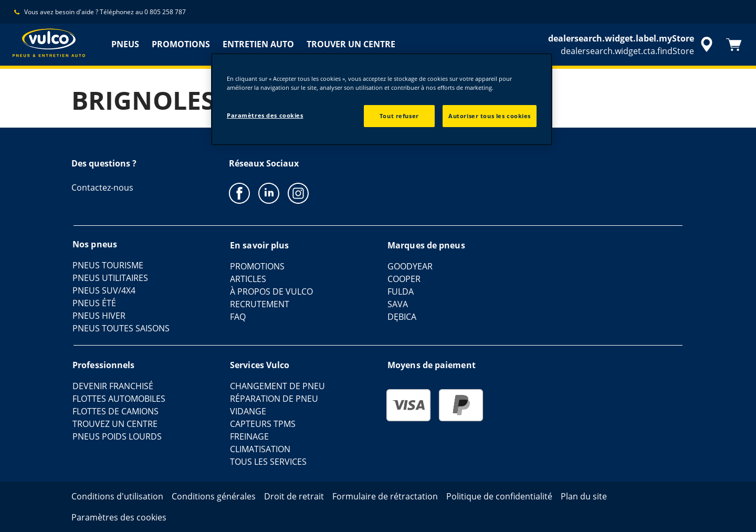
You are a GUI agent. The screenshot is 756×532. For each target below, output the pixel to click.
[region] (382, 99)
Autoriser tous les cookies (490, 116)
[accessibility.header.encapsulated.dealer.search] (632, 45)
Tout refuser (399, 116)
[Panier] (734, 45)
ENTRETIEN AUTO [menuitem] (258, 44)
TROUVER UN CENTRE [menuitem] (351, 44)
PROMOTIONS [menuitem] (181, 44)
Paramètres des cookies (265, 115)
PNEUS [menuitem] (125, 44)
